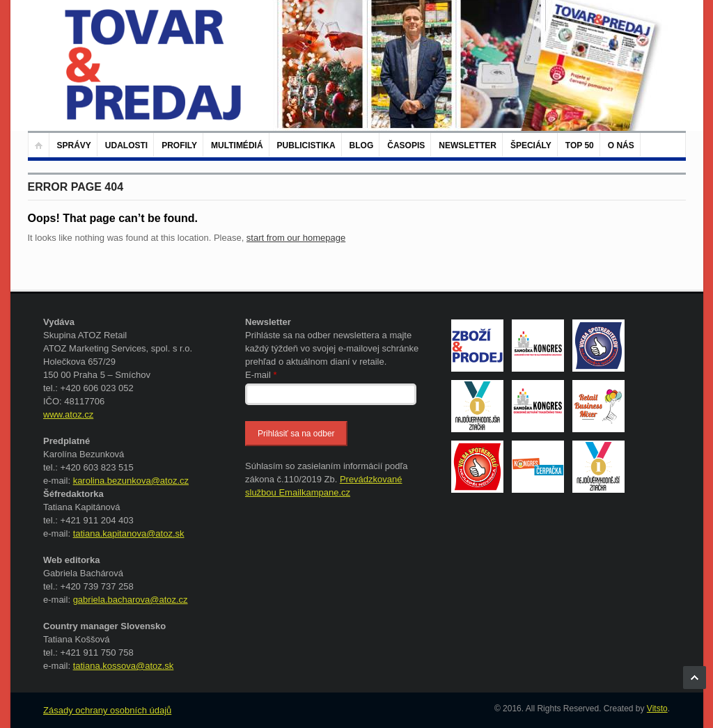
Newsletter (468, 145)
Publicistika (306, 145)
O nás (621, 145)
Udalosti (126, 145)
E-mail (261, 375)
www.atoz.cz (68, 414)
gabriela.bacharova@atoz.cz (131, 600)
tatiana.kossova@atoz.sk (124, 666)
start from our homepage (296, 238)
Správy (74, 145)
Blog (362, 145)
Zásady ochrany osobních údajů (107, 710)
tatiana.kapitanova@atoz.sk (129, 533)
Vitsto (657, 709)
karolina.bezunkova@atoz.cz (131, 481)
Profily (179, 145)
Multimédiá (237, 145)
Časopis (406, 145)
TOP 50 (580, 145)
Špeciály (531, 145)
